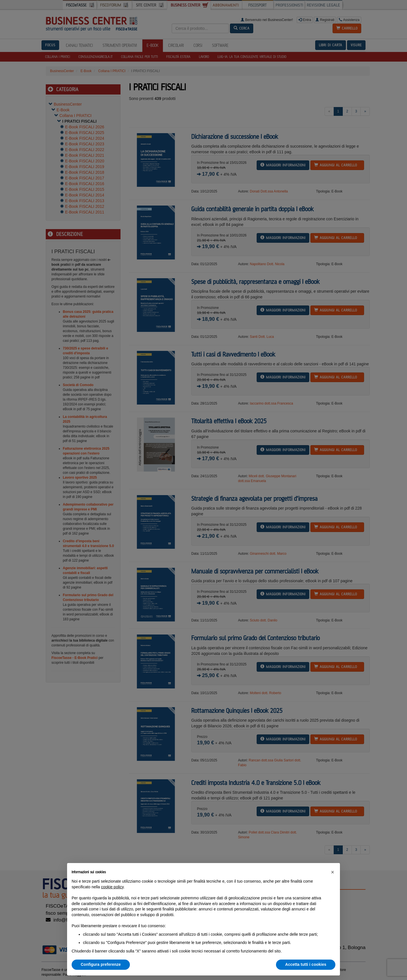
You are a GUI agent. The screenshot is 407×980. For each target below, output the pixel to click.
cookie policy (112, 887)
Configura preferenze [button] (101, 964)
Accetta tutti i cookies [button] (306, 964)
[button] (333, 872)
